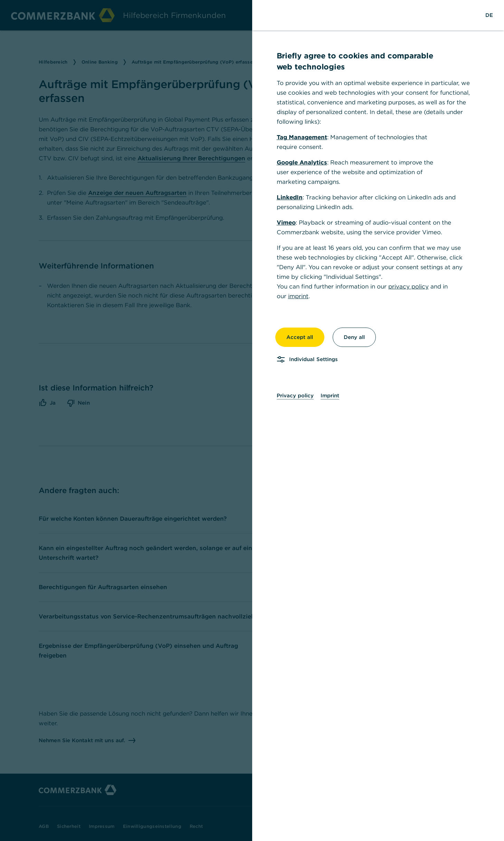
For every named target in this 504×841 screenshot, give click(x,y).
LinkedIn (294, 197)
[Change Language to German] (494, 15)
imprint (303, 296)
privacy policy (413, 286)
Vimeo (291, 223)
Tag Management (306, 137)
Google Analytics (306, 162)
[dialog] (252, 420)
